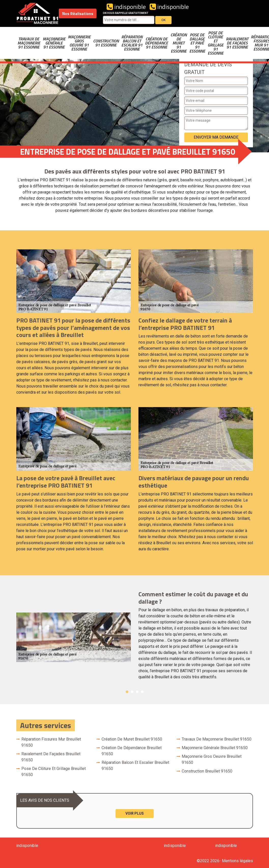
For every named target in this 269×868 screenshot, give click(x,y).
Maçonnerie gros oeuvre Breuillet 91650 (212, 759)
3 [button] (137, 692)
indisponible (126, 7)
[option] (135, 637)
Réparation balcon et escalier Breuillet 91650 (135, 766)
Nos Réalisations (78, 13)
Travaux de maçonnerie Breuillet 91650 (217, 739)
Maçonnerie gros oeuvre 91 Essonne (79, 43)
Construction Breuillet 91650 (207, 771)
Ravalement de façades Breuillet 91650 (51, 757)
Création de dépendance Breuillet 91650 (132, 751)
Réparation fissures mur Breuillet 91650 (51, 742)
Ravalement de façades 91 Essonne (237, 43)
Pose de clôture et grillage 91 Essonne (216, 43)
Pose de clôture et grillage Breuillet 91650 (54, 772)
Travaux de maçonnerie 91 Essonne (29, 43)
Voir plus (135, 813)
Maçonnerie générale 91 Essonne (54, 43)
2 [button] (132, 692)
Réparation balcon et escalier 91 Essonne (132, 43)
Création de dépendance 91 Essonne (157, 43)
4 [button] (142, 692)
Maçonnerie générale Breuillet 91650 (215, 748)
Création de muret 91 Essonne (179, 43)
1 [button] (127, 692)
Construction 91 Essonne (106, 43)
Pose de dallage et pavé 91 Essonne (197, 43)
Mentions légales (237, 861)
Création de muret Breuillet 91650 (132, 739)
